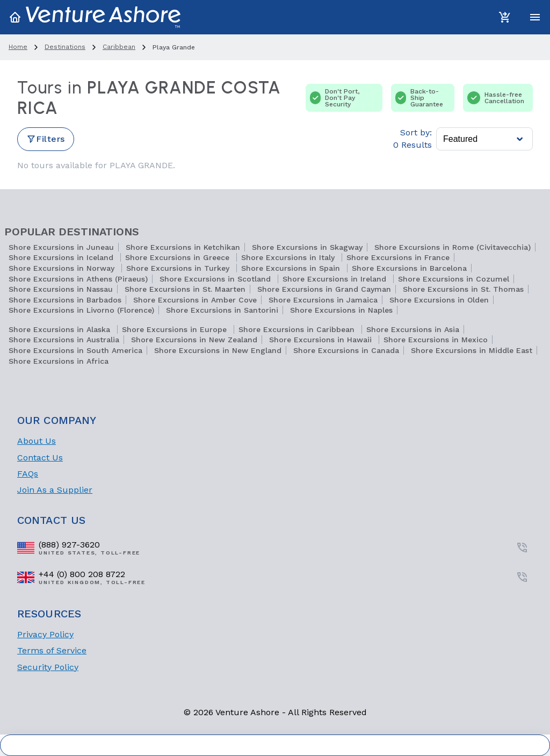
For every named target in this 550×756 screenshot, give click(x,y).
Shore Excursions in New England (218, 350)
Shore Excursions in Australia (64, 340)
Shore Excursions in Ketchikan (183, 247)
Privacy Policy (45, 634)
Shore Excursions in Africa (59, 361)
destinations (65, 47)
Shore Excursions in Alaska (61, 329)
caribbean (119, 47)
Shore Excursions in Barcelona (409, 268)
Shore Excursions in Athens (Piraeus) (78, 279)
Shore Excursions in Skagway (307, 247)
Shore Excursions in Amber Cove (195, 300)
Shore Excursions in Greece (179, 257)
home (18, 47)
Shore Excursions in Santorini (222, 310)
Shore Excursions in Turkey (179, 268)
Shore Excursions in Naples (341, 310)
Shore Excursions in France (398, 257)
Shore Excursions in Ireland (336, 279)
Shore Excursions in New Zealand (194, 340)
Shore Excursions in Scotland (216, 279)
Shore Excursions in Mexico (436, 340)
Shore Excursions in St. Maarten (185, 289)
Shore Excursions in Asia (413, 329)
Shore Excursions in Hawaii (322, 340)
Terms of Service (52, 650)
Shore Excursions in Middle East (472, 350)
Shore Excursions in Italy (289, 257)
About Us (37, 441)
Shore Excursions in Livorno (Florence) (81, 310)
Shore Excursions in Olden (439, 300)
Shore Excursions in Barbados (65, 300)
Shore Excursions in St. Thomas (463, 289)
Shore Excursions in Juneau (61, 247)
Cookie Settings (275, 745)
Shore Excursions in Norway (63, 268)
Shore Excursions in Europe (176, 329)
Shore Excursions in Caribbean (298, 329)
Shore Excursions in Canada (346, 350)
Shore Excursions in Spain (292, 268)
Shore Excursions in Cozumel (454, 279)
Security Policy (48, 667)
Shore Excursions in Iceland (62, 257)
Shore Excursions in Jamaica (323, 300)
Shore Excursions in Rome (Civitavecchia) (453, 247)
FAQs (28, 474)
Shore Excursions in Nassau (61, 289)
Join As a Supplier (55, 490)
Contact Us (40, 458)
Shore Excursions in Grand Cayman (324, 289)
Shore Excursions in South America (75, 350)
